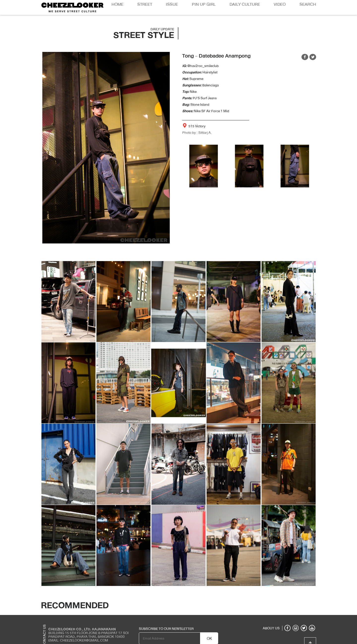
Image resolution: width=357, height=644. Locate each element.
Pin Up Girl (204, 4)
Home (118, 4)
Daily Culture (245, 4)
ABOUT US (271, 628)
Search (308, 4)
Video (280, 4)
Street (145, 4)
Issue (172, 4)
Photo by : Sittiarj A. (197, 133)
